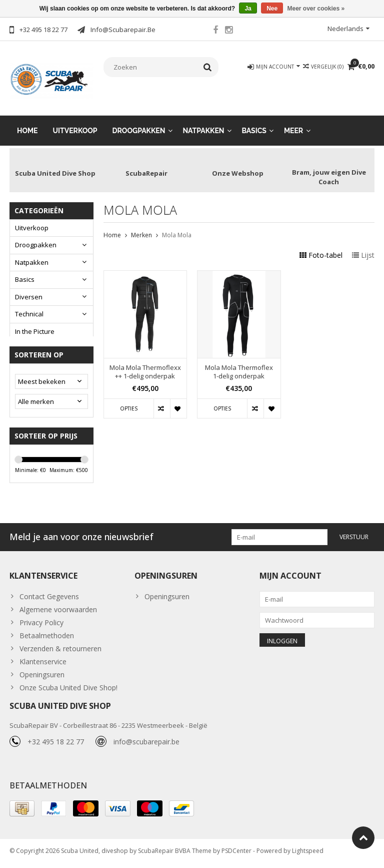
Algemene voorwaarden (58, 609)
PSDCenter (236, 856)
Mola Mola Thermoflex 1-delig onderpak (239, 364)
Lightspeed (308, 856)
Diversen (29, 289)
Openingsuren (42, 675)
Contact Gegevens (49, 596)
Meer (293, 123)
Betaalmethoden (47, 635)
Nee (272, 9)
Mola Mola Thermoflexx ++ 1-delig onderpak (145, 364)
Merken (141, 227)
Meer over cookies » (316, 9)
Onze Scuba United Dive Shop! (68, 688)
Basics (254, 123)
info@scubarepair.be (146, 746)
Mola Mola (177, 227)
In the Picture (35, 323)
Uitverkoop (75, 123)
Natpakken (203, 123)
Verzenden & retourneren (60, 648)
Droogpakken (139, 123)
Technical (29, 306)
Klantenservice (43, 662)
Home (27, 123)
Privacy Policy (41, 622)
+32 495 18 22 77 (56, 746)
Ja (248, 9)
